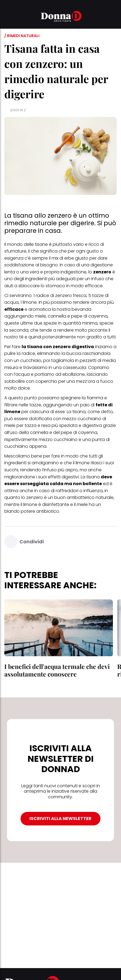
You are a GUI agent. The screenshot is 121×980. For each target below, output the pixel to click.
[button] (8, 17)
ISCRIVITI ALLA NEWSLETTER (60, 819)
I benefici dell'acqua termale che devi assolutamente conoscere (57, 670)
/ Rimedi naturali (22, 36)
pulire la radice (20, 353)
